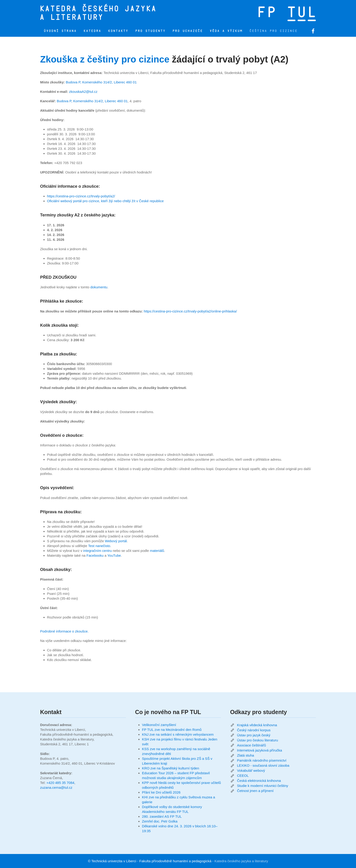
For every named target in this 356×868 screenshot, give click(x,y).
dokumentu (99, 287)
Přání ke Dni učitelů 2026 (161, 792)
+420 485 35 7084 (60, 783)
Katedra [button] (92, 31)
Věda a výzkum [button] (226, 31)
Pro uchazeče (188, 31)
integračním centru (97, 551)
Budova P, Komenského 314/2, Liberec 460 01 (101, 82)
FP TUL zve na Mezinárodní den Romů (172, 730)
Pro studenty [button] (150, 31)
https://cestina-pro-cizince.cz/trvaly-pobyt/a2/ (81, 196)
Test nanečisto (99, 546)
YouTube (114, 555)
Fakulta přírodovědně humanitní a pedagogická (175, 861)
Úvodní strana (60, 31)
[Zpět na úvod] (117, 13)
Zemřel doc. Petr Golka (160, 821)
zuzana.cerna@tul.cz (56, 787)
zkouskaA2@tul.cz (83, 92)
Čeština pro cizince (273, 31)
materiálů (157, 551)
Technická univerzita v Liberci (114, 861)
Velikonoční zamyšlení (159, 725)
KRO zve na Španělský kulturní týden (171, 768)
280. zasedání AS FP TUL (162, 816)
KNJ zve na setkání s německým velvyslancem (178, 734)
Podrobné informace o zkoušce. (64, 631)
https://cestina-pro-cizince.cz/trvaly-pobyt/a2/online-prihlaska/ (190, 311)
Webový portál (116, 541)
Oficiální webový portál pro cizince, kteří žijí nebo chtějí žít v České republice (105, 201)
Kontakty (118, 31)
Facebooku (95, 555)
